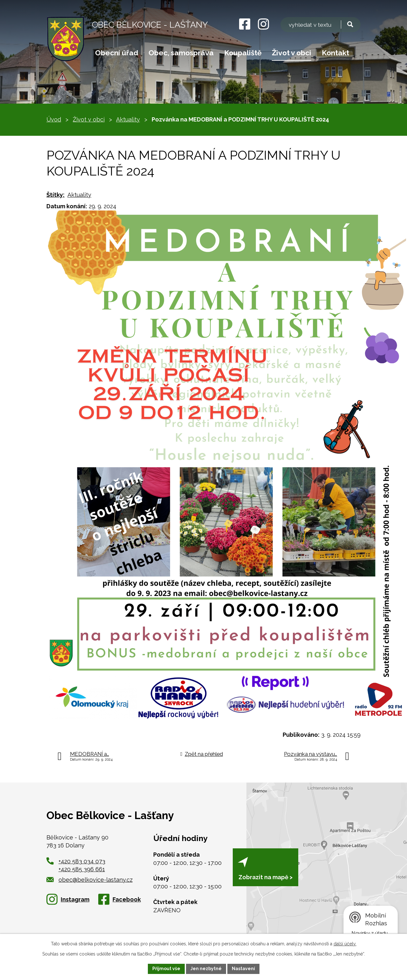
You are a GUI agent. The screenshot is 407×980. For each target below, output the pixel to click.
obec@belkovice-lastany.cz (90, 880)
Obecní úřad (117, 53)
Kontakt (335, 53)
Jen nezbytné (206, 969)
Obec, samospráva (181, 53)
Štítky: (55, 195)
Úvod (54, 119)
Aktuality (128, 119)
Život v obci (292, 53)
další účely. (345, 944)
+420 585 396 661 (82, 869)
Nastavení (243, 969)
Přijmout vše (166, 969)
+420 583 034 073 (82, 861)
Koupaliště (243, 53)
